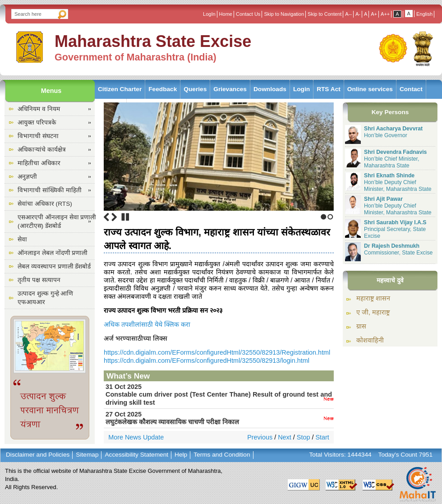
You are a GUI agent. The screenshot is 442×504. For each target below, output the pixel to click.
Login (302, 89)
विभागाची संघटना (38, 136)
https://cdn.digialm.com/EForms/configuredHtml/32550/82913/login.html (207, 361)
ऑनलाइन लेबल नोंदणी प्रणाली (53, 253)
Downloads (270, 89)
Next (114, 217)
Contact (411, 89)
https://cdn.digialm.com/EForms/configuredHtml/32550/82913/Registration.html (217, 352)
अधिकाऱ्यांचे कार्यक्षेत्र (42, 150)
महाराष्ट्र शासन (373, 298)
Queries (195, 89)
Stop (125, 217)
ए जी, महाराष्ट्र (373, 312)
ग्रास (361, 326)
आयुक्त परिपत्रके (37, 123)
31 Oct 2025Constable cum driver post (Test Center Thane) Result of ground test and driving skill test (219, 395)
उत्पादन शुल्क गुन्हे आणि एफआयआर (45, 298)
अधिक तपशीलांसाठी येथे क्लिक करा (147, 324)
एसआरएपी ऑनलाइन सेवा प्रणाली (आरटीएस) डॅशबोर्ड (57, 222)
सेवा (22, 239)
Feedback (163, 89)
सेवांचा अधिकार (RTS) (45, 204)
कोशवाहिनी (370, 340)
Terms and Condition (222, 455)
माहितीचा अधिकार (39, 163)
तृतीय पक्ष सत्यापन (39, 280)
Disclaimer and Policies (38, 455)
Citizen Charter (120, 89)
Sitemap (87, 455)
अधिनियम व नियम (39, 109)
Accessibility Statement (136, 455)
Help (181, 455)
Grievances (230, 89)
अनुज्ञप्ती (27, 177)
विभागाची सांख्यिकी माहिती (50, 190)
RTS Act (329, 89)
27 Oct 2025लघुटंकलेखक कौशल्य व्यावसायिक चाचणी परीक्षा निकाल (219, 418)
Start (322, 437)
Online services (370, 89)
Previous (106, 217)
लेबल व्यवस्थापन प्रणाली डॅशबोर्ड (54, 266)
